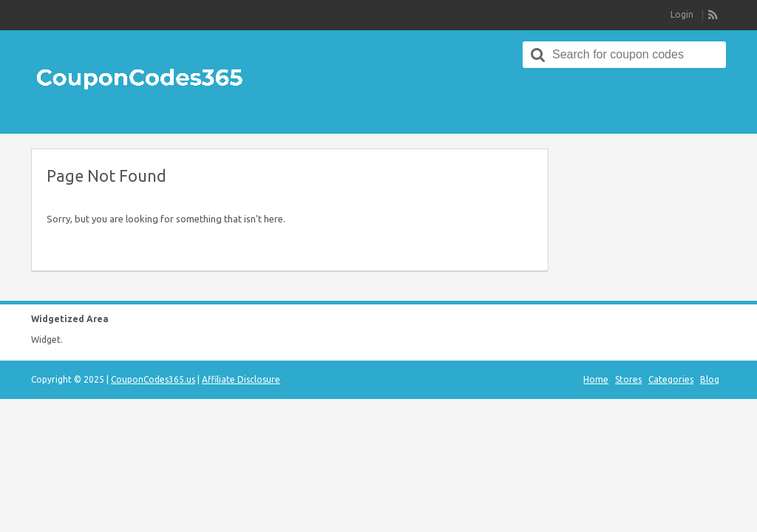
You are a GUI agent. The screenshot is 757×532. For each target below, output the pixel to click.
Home (596, 379)
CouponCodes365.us (153, 379)
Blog (710, 379)
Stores (628, 379)
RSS (713, 16)
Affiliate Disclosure (241, 379)
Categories (671, 379)
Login (682, 14)
